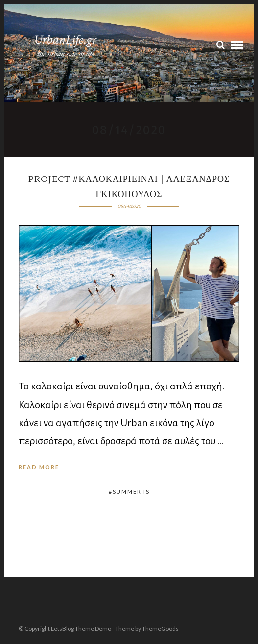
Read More (39, 467)
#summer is (129, 492)
